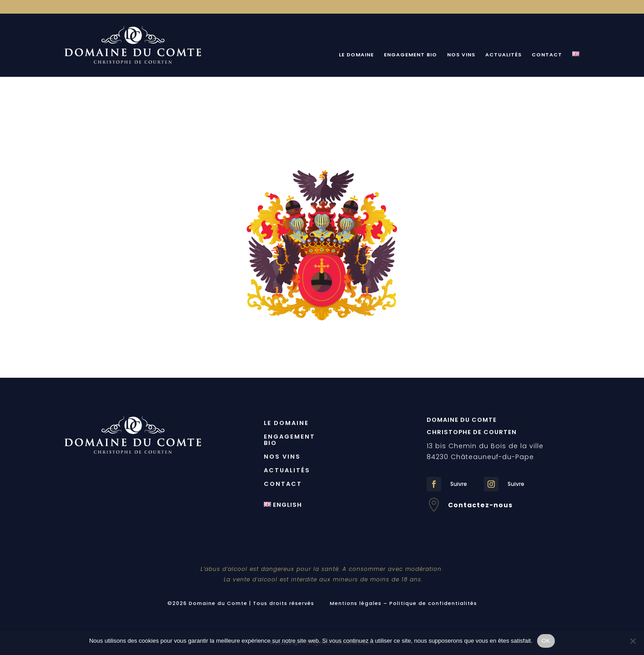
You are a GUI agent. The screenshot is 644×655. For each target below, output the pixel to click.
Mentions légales (356, 603)
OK (546, 641)
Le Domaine (356, 55)
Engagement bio (410, 55)
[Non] (633, 641)
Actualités (503, 55)
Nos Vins (461, 55)
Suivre (459, 484)
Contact (547, 55)
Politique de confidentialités (433, 603)
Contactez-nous (480, 505)
